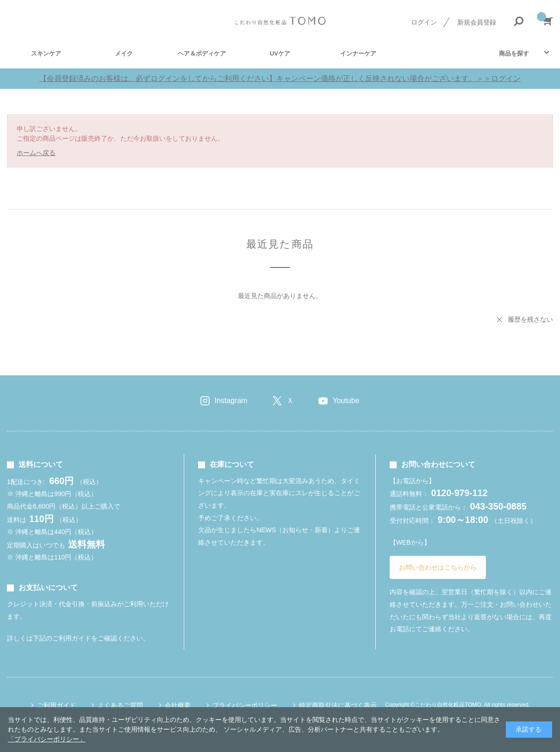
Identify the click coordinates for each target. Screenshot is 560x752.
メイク (124, 53)
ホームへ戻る (36, 153)
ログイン (424, 22)
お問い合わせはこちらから (438, 567)
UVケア (280, 53)
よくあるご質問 (120, 705)
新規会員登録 (477, 22)
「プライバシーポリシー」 (47, 739)
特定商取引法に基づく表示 (338, 705)
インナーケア (358, 53)
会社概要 (178, 705)
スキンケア (46, 53)
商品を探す (514, 53)
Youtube (346, 401)
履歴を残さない (530, 319)
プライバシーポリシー (245, 705)
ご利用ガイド (56, 705)
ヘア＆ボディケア (202, 53)
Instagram (231, 401)
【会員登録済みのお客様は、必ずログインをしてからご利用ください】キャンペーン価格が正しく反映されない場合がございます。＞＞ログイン (280, 78)
